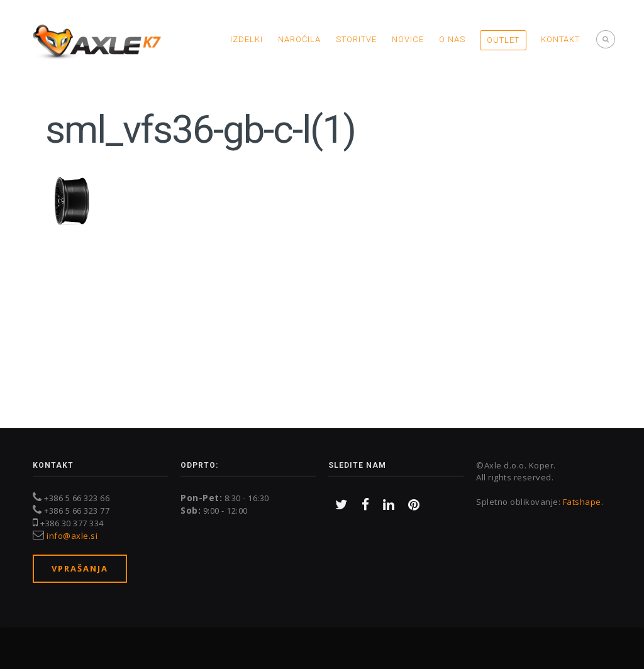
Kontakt (560, 39)
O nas (452, 39)
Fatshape (582, 502)
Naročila (299, 39)
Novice (408, 39)
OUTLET (503, 40)
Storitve (356, 39)
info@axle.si (72, 536)
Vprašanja (80, 568)
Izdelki (247, 39)
